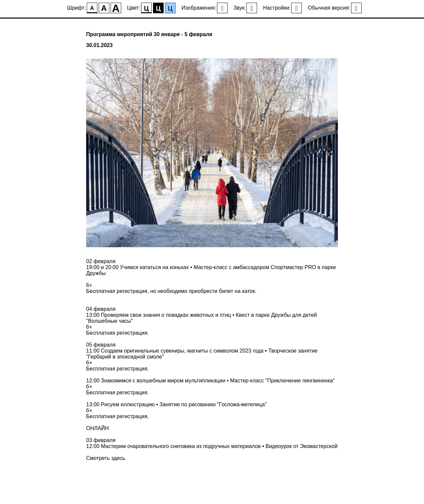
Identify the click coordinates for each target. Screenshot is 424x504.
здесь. (119, 458)
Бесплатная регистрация (117, 291)
